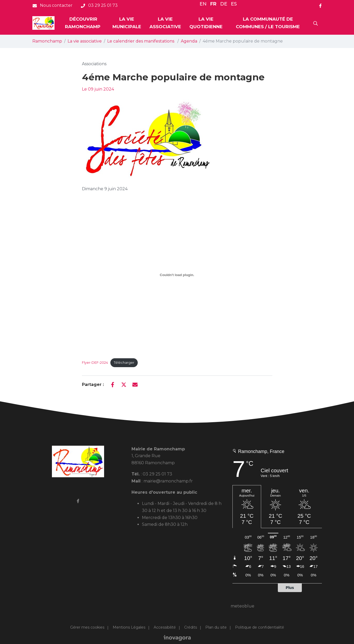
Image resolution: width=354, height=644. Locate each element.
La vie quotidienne (206, 23)
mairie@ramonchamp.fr (168, 481)
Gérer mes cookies (87, 627)
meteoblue (242, 606)
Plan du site (216, 627)
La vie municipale (127, 23)
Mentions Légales (129, 627)
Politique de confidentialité (260, 627)
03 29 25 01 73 (157, 474)
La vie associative (165, 23)
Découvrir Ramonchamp (83, 23)
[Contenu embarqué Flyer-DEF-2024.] (177, 275)
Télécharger (124, 363)
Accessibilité (165, 627)
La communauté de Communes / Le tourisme (268, 23)
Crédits (191, 627)
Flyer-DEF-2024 (95, 363)
